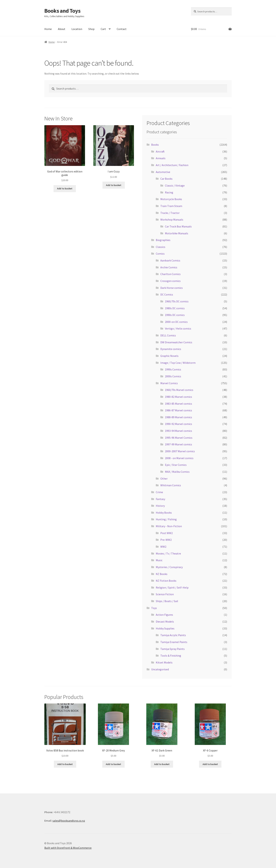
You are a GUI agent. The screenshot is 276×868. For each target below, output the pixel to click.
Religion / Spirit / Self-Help (172, 587)
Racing (169, 192)
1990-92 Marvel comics (178, 424)
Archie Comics (169, 267)
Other (164, 479)
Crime (159, 492)
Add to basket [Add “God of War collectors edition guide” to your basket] (65, 188)
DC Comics (167, 294)
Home (48, 29)
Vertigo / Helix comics (178, 328)
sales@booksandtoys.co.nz (69, 821)
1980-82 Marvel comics (178, 397)
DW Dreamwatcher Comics (176, 342)
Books (155, 145)
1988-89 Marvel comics (178, 417)
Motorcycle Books (171, 199)
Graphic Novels (169, 356)
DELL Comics (168, 335)
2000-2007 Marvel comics (180, 451)
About (62, 29)
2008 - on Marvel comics (179, 458)
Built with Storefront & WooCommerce (68, 848)
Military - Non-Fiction (169, 526)
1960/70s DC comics (177, 301)
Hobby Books (164, 513)
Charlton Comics (170, 274)
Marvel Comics (169, 383)
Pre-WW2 (166, 540)
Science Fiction (165, 594)
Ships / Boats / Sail (167, 601)
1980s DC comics (175, 308)
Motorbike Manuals (177, 233)
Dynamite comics (171, 349)
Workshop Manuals (172, 220)
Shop (91, 29)
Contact (122, 29)
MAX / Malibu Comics (177, 472)
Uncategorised (160, 669)
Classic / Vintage (175, 185)
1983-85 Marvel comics (178, 404)
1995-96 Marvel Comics (179, 438)
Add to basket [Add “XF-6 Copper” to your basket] (210, 764)
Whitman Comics (171, 485)
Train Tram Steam (171, 206)
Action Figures (164, 615)
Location (77, 29)
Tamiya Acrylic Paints (173, 635)
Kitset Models (164, 662)
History (160, 506)
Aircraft (160, 151)
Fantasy (160, 499)
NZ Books (162, 574)
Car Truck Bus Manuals (178, 226)
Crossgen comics (170, 281)
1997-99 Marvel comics (178, 444)
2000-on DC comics (176, 322)
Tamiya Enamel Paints (174, 642)
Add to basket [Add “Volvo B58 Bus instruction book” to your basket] (65, 764)
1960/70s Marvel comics (179, 390)
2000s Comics (173, 376)
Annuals (161, 158)
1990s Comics (173, 369)
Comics (160, 254)
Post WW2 (167, 533)
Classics (161, 247)
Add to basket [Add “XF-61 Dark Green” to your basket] (162, 764)
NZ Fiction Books (166, 581)
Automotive (163, 172)
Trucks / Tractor (170, 213)
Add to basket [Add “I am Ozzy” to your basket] (114, 185)
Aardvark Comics (170, 260)
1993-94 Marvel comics (178, 431)
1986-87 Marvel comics (178, 410)
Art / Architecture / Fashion (172, 165)
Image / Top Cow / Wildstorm (178, 363)
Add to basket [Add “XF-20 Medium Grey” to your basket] (113, 764)
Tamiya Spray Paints (172, 649)
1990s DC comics (175, 315)
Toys (154, 608)
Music (159, 560)
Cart (103, 29)
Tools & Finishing (171, 656)
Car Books (166, 179)
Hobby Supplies (165, 628)
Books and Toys (62, 11)
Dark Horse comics (172, 288)
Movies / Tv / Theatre (168, 553)
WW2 (163, 547)
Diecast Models (165, 622)
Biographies (163, 240)
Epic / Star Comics (176, 465)
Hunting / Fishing (166, 519)
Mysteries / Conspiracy (169, 567)
